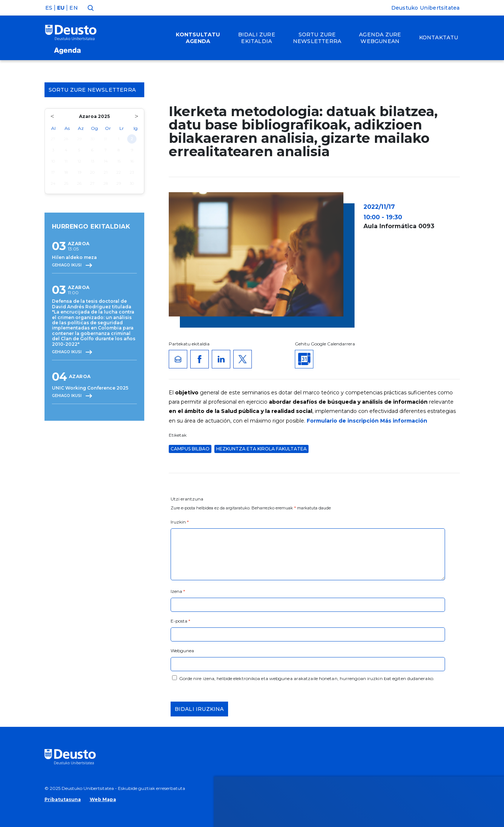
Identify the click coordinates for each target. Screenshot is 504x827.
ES (49, 8)
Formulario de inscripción (343, 421)
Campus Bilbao (190, 449)
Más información (404, 421)
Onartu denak (442, 653)
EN (73, 8)
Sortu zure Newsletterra (95, 90)
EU (61, 8)
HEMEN (185, 680)
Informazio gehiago (245, 671)
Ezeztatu (433, 675)
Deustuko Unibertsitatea (426, 8)
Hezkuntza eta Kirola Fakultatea (261, 449)
